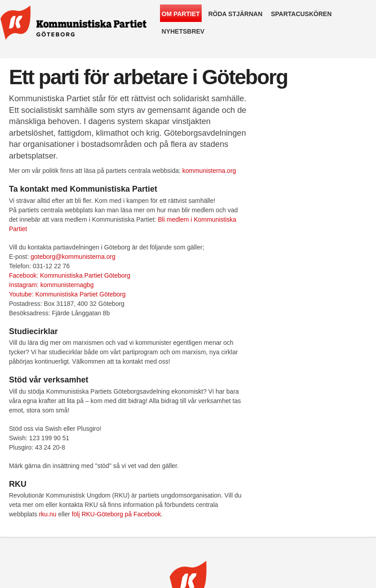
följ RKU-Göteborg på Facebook (116, 514)
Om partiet (181, 14)
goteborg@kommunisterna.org (73, 257)
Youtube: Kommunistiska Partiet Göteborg (67, 294)
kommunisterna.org (209, 171)
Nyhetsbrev (183, 31)
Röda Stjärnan (236, 14)
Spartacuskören (301, 14)
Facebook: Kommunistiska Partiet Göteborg (70, 275)
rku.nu (48, 514)
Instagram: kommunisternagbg (51, 285)
